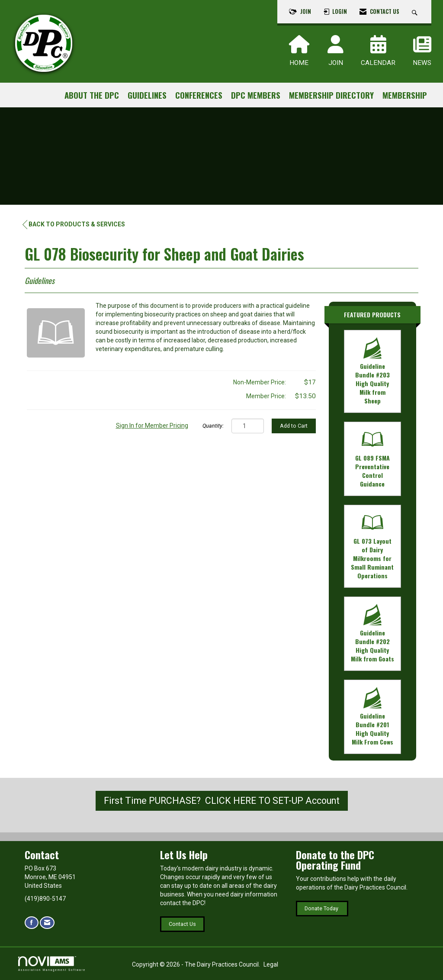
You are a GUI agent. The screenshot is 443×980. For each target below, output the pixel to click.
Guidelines (147, 95)
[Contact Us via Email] (47, 923)
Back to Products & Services (74, 224)
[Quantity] (248, 426)
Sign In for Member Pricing (152, 426)
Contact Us (182, 924)
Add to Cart (294, 426)
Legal (271, 964)
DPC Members (256, 95)
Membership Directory (331, 95)
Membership (405, 95)
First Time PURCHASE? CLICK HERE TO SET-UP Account (222, 801)
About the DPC (92, 95)
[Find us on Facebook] (32, 923)
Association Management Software (52, 964)
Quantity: (213, 426)
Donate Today (322, 908)
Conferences (199, 95)
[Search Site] (416, 12)
